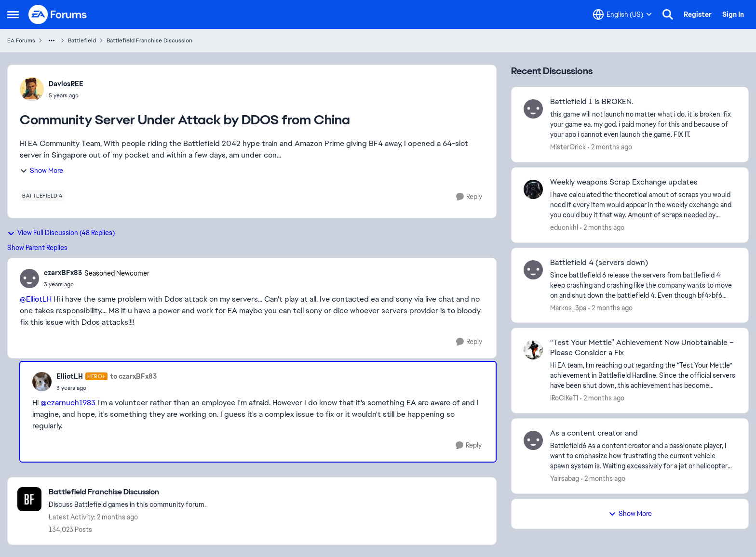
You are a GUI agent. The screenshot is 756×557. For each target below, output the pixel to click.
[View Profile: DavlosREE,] (32, 89)
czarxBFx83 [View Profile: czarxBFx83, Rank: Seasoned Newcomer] (63, 273)
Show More (41, 171)
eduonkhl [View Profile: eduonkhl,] (564, 227)
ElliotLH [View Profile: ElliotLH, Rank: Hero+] (70, 376)
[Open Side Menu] (13, 14)
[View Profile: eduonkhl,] (533, 189)
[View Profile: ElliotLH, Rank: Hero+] (42, 382)
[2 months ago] (610, 147)
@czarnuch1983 (68, 403)
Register (698, 14)
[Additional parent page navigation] (52, 40)
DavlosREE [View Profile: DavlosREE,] (66, 84)
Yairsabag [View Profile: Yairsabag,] (565, 478)
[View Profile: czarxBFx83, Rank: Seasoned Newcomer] (29, 278)
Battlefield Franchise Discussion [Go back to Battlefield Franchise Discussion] (149, 40)
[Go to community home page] (58, 14)
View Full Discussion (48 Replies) (61, 233)
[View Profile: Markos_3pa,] (533, 270)
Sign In (733, 14)
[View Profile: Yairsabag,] (533, 440)
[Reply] (469, 197)
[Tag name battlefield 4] (42, 196)
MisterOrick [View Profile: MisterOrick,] (568, 147)
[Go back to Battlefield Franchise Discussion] (127, 492)
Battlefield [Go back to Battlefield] (82, 40)
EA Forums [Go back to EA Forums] (21, 40)
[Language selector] (622, 14)
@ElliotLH (36, 299)
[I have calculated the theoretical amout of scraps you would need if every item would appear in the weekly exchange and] (643, 205)
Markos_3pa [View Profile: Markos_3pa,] (568, 307)
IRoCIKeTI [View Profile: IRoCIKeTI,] (564, 398)
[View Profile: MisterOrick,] (533, 109)
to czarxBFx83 (133, 376)
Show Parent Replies (37, 248)
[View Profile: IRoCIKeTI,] (533, 350)
